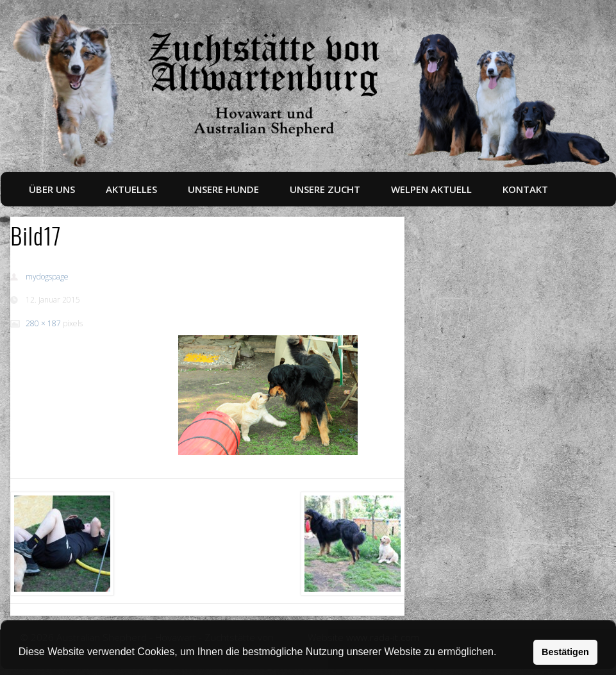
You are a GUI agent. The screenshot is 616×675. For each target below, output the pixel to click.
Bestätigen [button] (565, 652)
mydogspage (47, 277)
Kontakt (525, 189)
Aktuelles (131, 189)
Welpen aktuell (431, 189)
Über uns (52, 189)
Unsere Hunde (223, 189)
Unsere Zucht (325, 189)
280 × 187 (43, 323)
